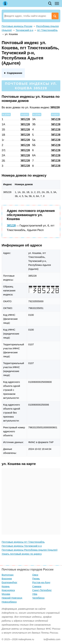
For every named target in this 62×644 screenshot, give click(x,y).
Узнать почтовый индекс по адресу (22, 554)
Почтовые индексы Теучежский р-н (22, 546)
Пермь (36, 579)
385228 (11, 226)
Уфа (35, 594)
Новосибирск (9, 602)
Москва (6, 594)
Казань (6, 586)
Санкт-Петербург (42, 590)
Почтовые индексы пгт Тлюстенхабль (23, 542)
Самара (37, 586)
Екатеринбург (9, 582)
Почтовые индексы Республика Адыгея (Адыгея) (30, 550)
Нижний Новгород (12, 598)
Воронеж (7, 579)
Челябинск (38, 598)
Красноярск (8, 590)
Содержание (15, 73)
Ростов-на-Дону (41, 582)
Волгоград (8, 575)
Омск (35, 575)
